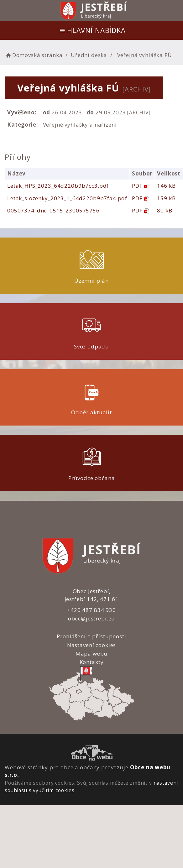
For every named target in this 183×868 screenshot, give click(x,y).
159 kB (166, 198)
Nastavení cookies (91, 645)
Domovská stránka (34, 55)
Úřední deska (89, 55)
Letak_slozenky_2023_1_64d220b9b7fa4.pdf (67, 198)
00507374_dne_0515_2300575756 (53, 210)
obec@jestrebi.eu (92, 618)
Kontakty (92, 662)
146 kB (166, 186)
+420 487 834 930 (91, 610)
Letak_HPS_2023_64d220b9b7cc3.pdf (58, 186)
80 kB (165, 210)
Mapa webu (92, 654)
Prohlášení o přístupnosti (91, 636)
